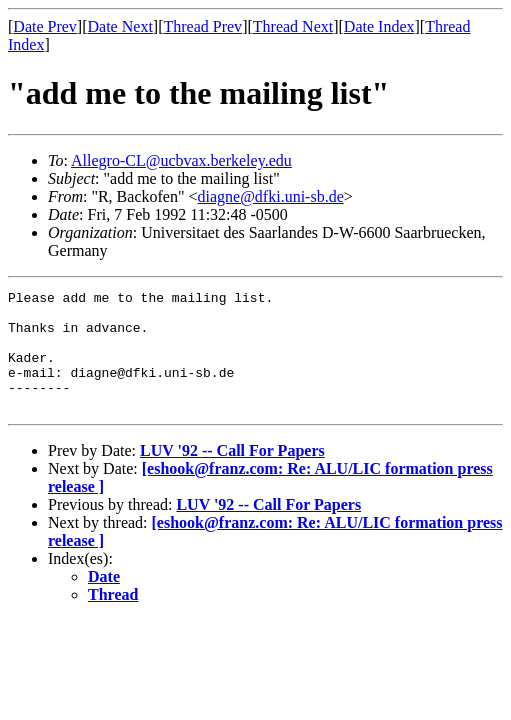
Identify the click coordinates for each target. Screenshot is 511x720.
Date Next (120, 26)
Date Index (379, 26)
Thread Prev (202, 26)
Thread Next (293, 26)
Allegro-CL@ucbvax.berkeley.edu (181, 160)
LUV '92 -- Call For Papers (232, 474)
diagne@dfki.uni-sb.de (270, 196)
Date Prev (45, 26)
